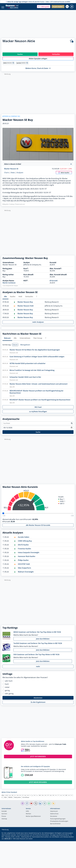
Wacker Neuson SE (11, 171)
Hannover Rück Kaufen (27, 558)
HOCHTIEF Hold (24, 566)
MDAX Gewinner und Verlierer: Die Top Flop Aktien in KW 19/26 (37, 634)
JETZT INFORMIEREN (38, 759)
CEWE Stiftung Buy (25, 543)
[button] (44, 7)
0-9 (7, 797)
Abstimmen (38, 700)
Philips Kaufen (23, 562)
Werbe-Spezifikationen (33, 818)
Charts (7, 175)
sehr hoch (9, 683)
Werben (28, 816)
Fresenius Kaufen (24, 551)
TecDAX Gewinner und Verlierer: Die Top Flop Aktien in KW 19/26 (38, 645)
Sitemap (4, 821)
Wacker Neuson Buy (25, 304)
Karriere (4, 816)
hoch (7, 686)
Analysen (20, 175)
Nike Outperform (24, 570)
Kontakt (4, 813)
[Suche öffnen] (67, 7)
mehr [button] (38, 669)
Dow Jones (17, 799)
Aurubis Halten (24, 539)
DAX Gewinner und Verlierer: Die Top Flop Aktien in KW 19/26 (36, 657)
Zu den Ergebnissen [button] (38, 704)
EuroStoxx (26, 799)
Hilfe (27, 813)
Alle (3, 797)
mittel (7, 689)
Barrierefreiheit (55, 826)
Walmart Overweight (26, 574)
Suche (38, 434)
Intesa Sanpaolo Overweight (29, 555)
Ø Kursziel (53, 283)
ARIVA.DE (7, 841)
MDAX (10, 799)
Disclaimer (54, 818)
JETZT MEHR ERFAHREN (38, 784)
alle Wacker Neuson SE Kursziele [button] (38, 527)
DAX (5, 799)
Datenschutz (54, 816)
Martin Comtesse (9, 285)
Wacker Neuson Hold (25, 308)
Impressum (54, 813)
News (13, 175)
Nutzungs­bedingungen (58, 821)
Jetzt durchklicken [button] (43, 641)
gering (7, 692)
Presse (4, 818)
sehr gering (9, 696)
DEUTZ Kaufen (23, 547)
